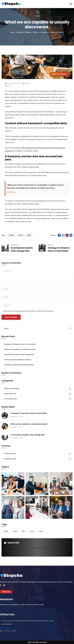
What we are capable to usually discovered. (20, 349)
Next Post (51, 245)
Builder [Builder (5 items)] (6, 531)
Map (29, 235)
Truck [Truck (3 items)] (41, 531)
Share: (53, 235)
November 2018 (38, 459)
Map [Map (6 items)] (23, 531)
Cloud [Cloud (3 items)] (15, 531)
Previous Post (15, 245)
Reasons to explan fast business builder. (19, 365)
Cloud (21, 235)
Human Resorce (38, 394)
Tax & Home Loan (38, 399)
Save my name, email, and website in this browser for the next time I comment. (29, 311)
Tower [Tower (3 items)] (32, 531)
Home (13, 32)
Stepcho (27, 83)
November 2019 (38, 454)
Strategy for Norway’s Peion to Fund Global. (20, 344)
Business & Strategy (24, 32)
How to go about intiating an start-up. (18, 360)
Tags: (3, 235)
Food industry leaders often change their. (19, 355)
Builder (12, 235)
